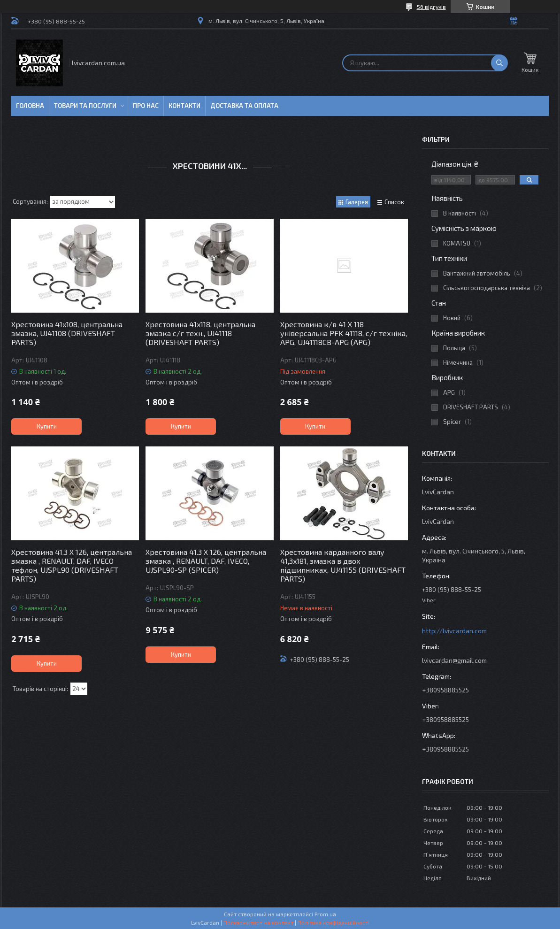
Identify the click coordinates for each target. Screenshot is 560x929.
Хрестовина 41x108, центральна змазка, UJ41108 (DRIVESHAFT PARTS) (67, 333)
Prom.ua (325, 914)
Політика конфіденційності (334, 922)
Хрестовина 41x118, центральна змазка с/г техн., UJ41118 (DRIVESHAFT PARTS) (200, 333)
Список (394, 202)
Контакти (184, 106)
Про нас (146, 106)
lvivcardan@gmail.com (454, 660)
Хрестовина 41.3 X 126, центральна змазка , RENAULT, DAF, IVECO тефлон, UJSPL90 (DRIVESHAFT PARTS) (72, 565)
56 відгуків (431, 7)
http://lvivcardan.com (454, 631)
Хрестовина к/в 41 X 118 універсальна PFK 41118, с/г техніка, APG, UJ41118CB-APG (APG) (344, 333)
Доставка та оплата (244, 106)
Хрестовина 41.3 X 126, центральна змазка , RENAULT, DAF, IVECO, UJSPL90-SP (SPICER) (206, 561)
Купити (47, 426)
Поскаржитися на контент (258, 922)
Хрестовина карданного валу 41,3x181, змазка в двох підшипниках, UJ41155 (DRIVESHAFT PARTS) (343, 565)
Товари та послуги (85, 106)
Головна (30, 106)
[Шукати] (499, 63)
